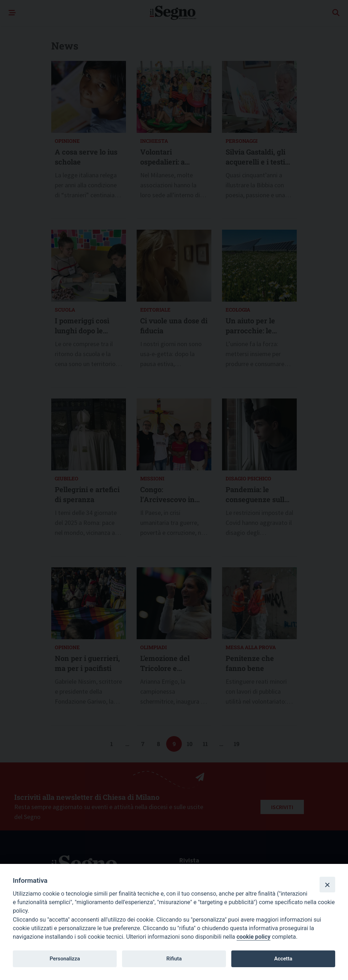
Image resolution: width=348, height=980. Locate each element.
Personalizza (65, 959)
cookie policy (254, 937)
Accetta (283, 959)
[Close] (327, 885)
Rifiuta (174, 959)
